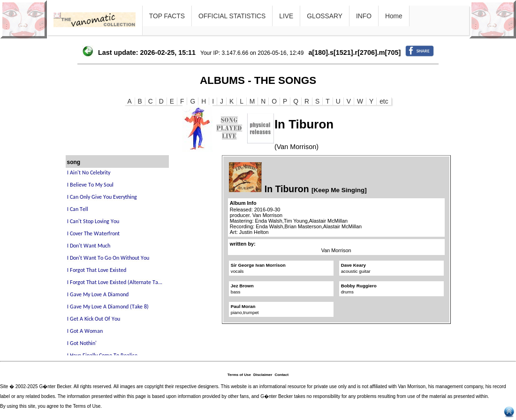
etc (384, 101)
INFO (364, 16)
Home (394, 16)
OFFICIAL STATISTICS (232, 16)
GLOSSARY (325, 16)
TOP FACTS (167, 16)
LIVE (286, 16)
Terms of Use (239, 375)
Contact (281, 375)
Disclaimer (263, 375)
